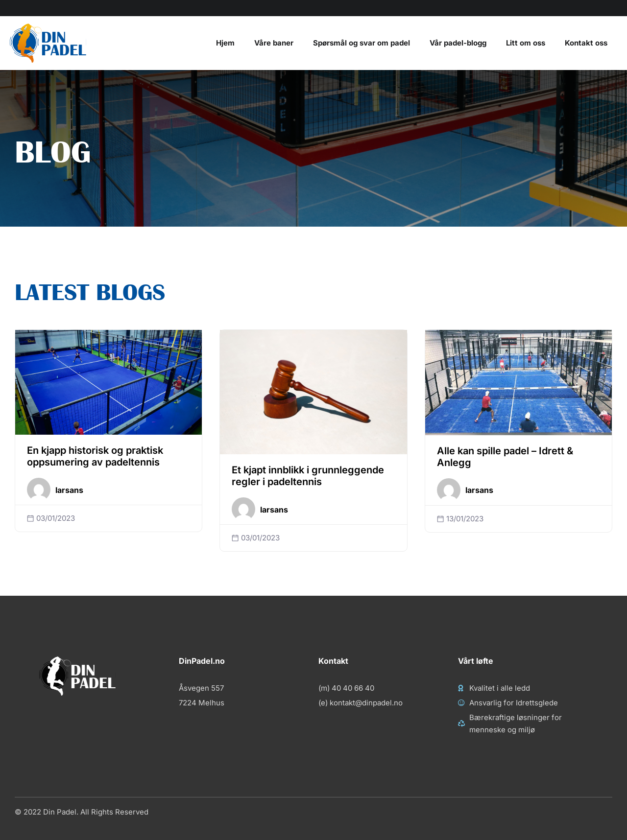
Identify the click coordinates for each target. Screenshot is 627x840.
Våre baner (274, 43)
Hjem (225, 43)
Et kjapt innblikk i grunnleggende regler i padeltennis (308, 476)
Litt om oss (526, 43)
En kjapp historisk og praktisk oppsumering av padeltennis (95, 456)
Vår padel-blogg (458, 43)
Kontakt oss (586, 43)
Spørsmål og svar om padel (362, 43)
